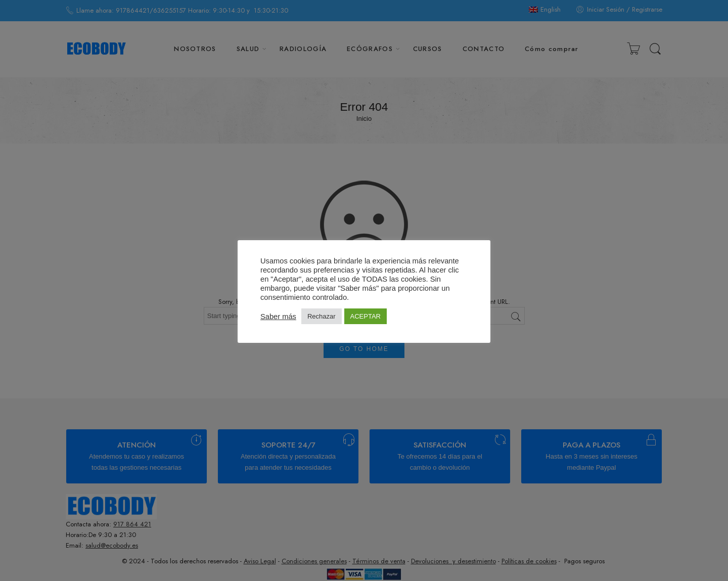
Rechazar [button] (322, 316)
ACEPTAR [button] (366, 316)
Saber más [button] (278, 317)
